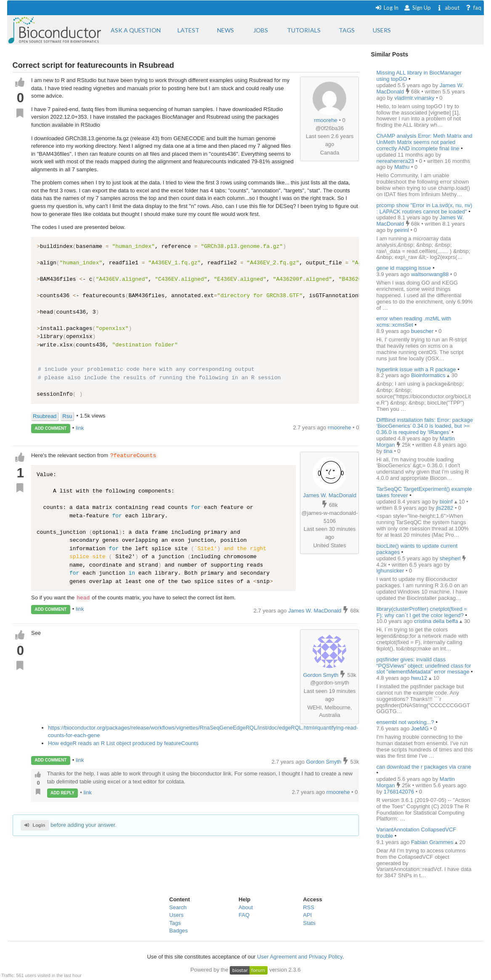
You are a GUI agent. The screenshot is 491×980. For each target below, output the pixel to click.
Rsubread (45, 416)
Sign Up (417, 8)
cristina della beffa (437, 621)
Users (176, 915)
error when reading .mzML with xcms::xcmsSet (414, 322)
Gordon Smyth (321, 675)
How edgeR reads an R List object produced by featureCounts (123, 743)
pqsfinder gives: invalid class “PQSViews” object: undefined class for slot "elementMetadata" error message (423, 666)
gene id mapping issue (403, 268)
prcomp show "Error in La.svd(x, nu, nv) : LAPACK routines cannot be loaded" (424, 208)
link (80, 428)
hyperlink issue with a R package (417, 369)
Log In (387, 8)
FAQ (244, 915)
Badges (178, 931)
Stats (309, 923)
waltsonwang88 (431, 274)
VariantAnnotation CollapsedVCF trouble (416, 833)
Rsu (67, 416)
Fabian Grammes (433, 842)
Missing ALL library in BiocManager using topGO (419, 76)
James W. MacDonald (329, 495)
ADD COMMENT (50, 428)
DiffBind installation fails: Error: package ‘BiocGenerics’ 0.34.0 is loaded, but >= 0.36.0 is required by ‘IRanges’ (425, 426)
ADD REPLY (62, 793)
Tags (175, 923)
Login (35, 825)
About (246, 907)
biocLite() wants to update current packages (417, 549)
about (448, 8)
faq (473, 8)
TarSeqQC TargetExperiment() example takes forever (424, 492)
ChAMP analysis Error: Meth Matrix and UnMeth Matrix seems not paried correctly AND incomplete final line (424, 142)
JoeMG (421, 728)
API (307, 915)
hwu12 (420, 678)
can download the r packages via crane (423, 767)
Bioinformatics (429, 375)
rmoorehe (326, 120)
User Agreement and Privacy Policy (300, 957)
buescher (423, 331)
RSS (309, 907)
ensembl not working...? (405, 722)
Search (178, 907)
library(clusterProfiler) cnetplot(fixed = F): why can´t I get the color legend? (422, 612)
